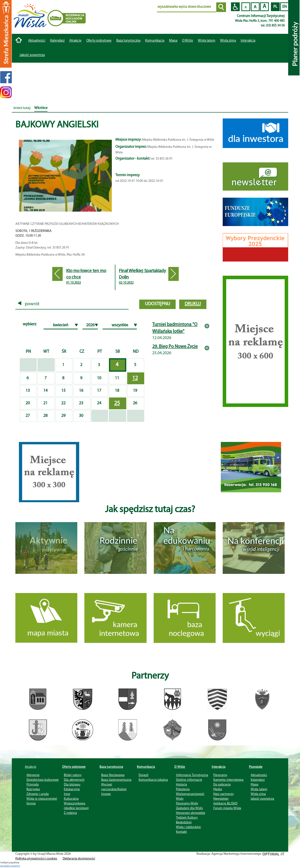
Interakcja (219, 767)
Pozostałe (256, 767)
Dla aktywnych (74, 780)
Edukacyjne (72, 789)
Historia (181, 784)
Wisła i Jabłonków (188, 827)
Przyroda (33, 784)
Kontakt (181, 832)
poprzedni (5, 866)
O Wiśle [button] (188, 41)
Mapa (173, 41)
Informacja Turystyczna (192, 775)
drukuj (193, 304)
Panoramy (220, 775)
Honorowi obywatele (191, 813)
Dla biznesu (72, 784)
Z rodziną (70, 813)
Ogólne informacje (189, 780)
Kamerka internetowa (228, 780)
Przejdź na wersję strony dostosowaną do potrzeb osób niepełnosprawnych (235, 7)
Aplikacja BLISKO (225, 803)
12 (135, 378)
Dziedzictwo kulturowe (43, 780)
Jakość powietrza (32, 55)
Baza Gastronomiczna (116, 780)
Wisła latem (207, 41)
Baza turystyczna (111, 767)
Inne (67, 794)
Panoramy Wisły (187, 803)
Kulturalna (71, 798)
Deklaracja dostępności (79, 859)
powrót (29, 304)
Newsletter (221, 798)
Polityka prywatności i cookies (36, 859)
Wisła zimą (228, 41)
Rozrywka (33, 789)
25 (117, 403)
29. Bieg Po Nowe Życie (175, 347)
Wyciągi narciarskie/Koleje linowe (114, 789)
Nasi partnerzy (223, 794)
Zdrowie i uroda (38, 794)
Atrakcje (75, 41)
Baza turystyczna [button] (128, 41)
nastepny (15, 866)
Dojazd (143, 775)
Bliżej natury (73, 775)
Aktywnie (33, 775)
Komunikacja (146, 767)
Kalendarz (57, 41)
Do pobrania (222, 784)
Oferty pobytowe (99, 41)
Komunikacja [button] (155, 41)
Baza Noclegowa (113, 775)
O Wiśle (180, 767)
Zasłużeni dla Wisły (189, 808)
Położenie (183, 789)
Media (217, 789)
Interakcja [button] (248, 41)
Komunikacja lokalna (153, 780)
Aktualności (37, 41)
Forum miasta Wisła (227, 808)
